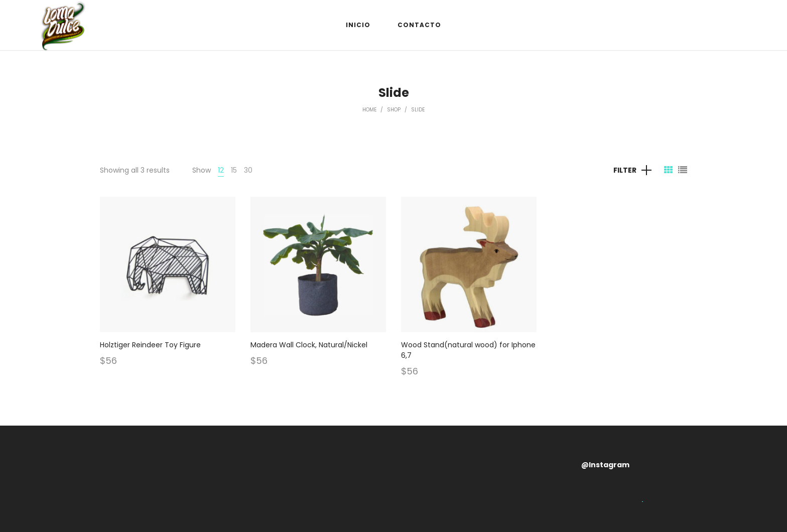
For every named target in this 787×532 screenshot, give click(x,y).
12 (221, 170)
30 (248, 170)
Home (369, 110)
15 (234, 170)
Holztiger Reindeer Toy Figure (150, 345)
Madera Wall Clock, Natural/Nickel (309, 345)
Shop (394, 110)
